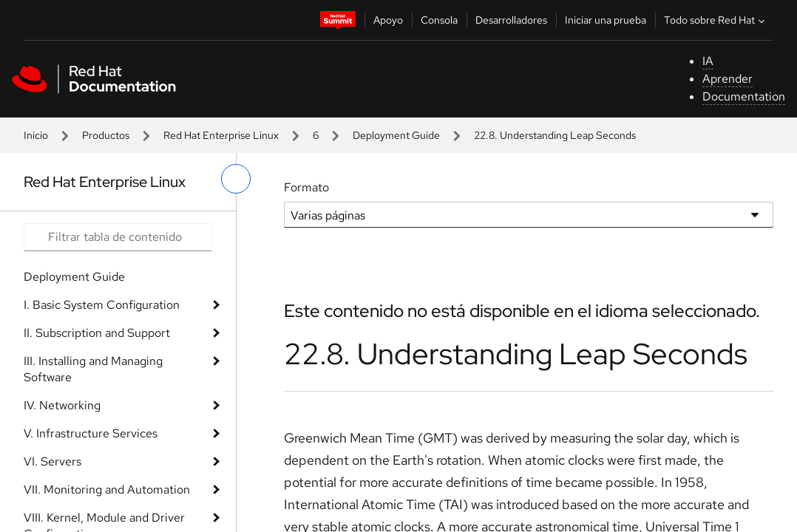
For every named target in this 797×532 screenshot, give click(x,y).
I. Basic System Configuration (102, 305)
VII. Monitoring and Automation (107, 490)
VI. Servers (52, 461)
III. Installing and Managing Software (93, 369)
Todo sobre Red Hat (716, 20)
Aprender (728, 79)
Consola (439, 20)
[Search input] (118, 237)
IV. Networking (62, 405)
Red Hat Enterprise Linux (221, 135)
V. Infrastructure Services (91, 433)
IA (708, 61)
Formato (306, 187)
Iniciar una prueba (606, 20)
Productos (106, 135)
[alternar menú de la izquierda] (236, 179)
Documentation (744, 96)
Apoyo (388, 20)
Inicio (36, 135)
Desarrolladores (511, 20)
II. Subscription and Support (97, 333)
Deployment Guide (396, 135)
